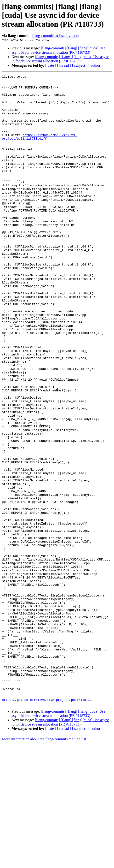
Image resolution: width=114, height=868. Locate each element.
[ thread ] (64, 65)
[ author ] (96, 65)
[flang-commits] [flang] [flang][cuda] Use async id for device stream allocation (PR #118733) (58, 50)
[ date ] (51, 65)
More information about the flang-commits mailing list (44, 864)
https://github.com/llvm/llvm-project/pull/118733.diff (39, 149)
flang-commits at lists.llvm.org (56, 36)
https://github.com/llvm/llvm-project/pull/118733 (47, 824)
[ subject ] (80, 65)
